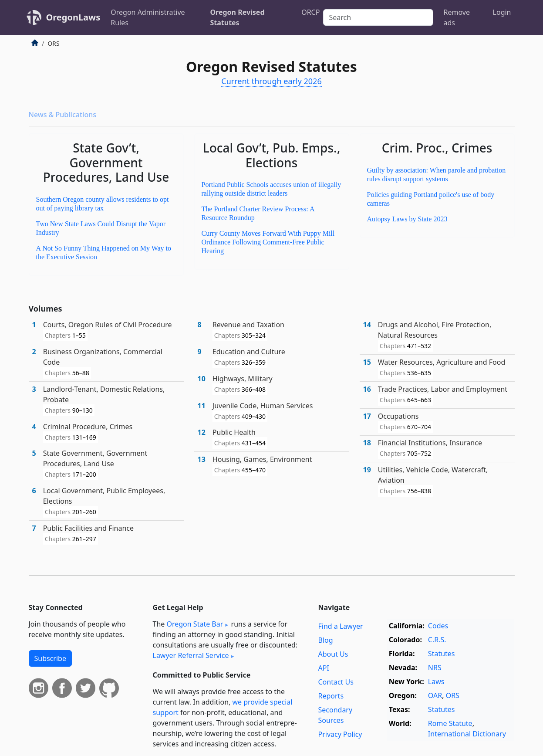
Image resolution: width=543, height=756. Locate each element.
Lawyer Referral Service (191, 655)
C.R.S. (437, 640)
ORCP (310, 12)
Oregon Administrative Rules (148, 17)
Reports (331, 696)
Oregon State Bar (195, 624)
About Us (333, 654)
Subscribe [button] (50, 658)
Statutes (442, 654)
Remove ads (457, 17)
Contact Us (336, 682)
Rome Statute (450, 723)
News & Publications (62, 115)
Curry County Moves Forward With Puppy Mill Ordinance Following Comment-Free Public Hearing (268, 242)
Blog (326, 640)
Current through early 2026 (271, 81)
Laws (436, 681)
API (324, 668)
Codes (438, 626)
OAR (435, 695)
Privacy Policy (340, 734)
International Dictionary (467, 734)
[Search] (378, 17)
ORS (453, 695)
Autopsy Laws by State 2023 (407, 219)
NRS (435, 668)
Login (502, 12)
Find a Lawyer (341, 626)
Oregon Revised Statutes (237, 17)
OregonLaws (73, 17)
